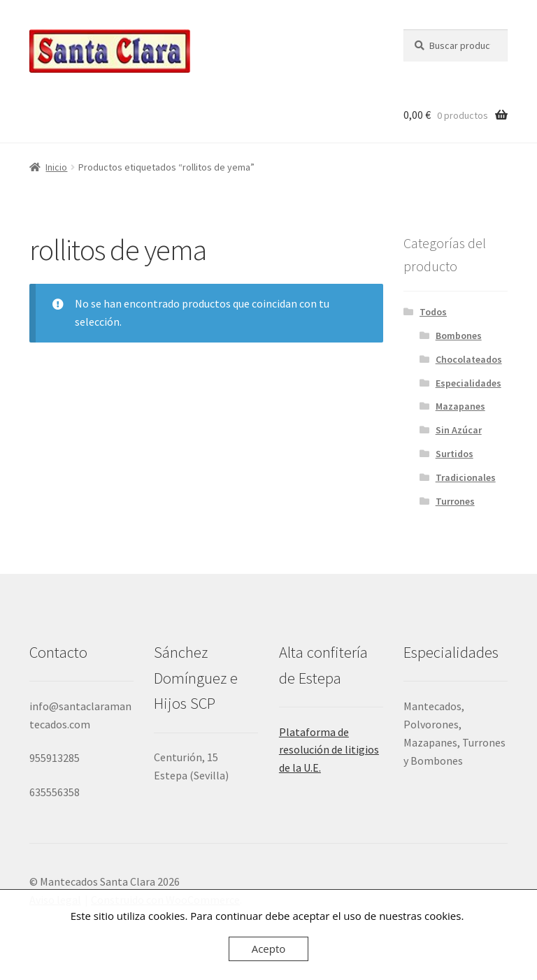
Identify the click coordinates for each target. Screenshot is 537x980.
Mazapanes (460, 406)
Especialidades (468, 383)
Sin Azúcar (459, 430)
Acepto (269, 949)
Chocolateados (469, 359)
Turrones (455, 501)
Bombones (459, 336)
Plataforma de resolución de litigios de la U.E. (329, 750)
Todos (433, 312)
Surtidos (454, 454)
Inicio (56, 167)
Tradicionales (466, 477)
